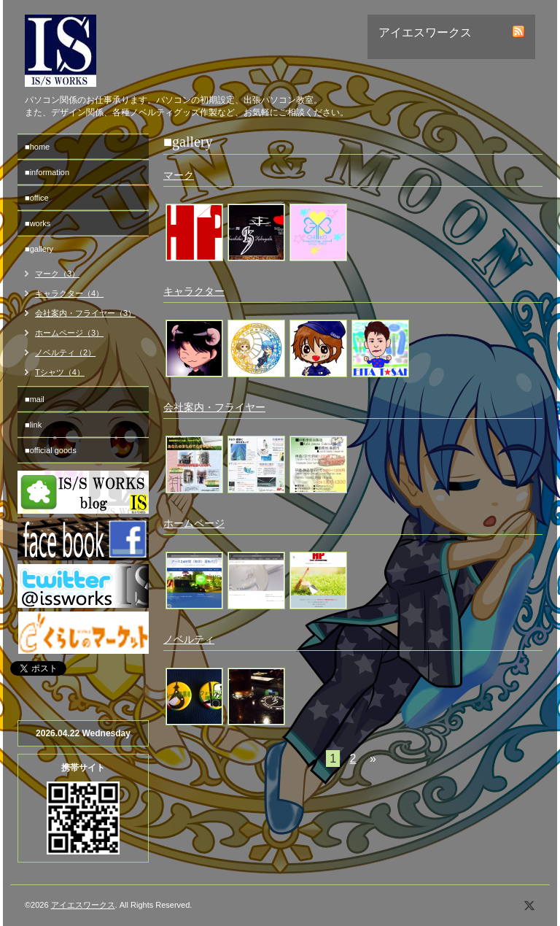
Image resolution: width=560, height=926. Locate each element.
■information (47, 172)
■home (37, 147)
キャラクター (194, 291)
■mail (35, 399)
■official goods (51, 450)
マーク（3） (57, 274)
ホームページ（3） (69, 333)
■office (37, 198)
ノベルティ (189, 639)
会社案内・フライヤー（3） (85, 313)
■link (33, 425)
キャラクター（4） (69, 293)
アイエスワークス (83, 905)
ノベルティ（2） (65, 352)
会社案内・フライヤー (214, 407)
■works (38, 223)
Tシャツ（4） (60, 372)
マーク (179, 175)
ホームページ (194, 523)
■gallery (39, 249)
